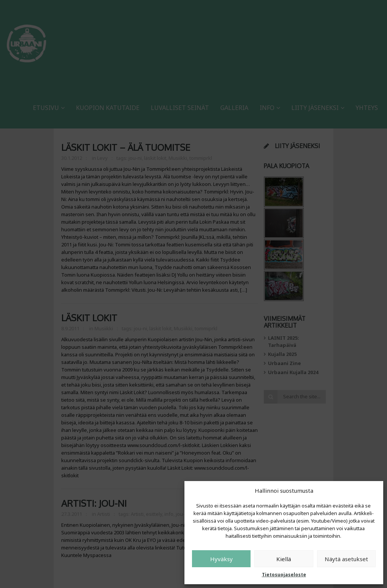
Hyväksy (221, 559)
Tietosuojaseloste (284, 575)
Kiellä (284, 559)
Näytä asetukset (346, 559)
